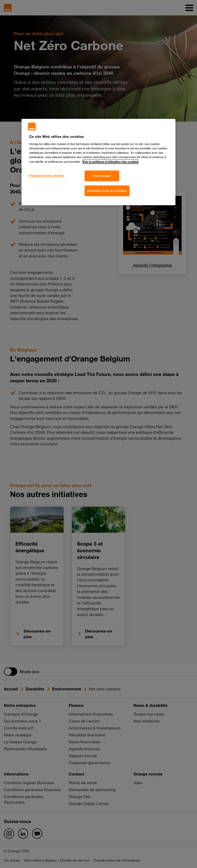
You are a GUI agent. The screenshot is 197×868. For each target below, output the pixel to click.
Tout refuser (102, 176)
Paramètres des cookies (47, 176)
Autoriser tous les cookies (107, 191)
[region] (98, 162)
